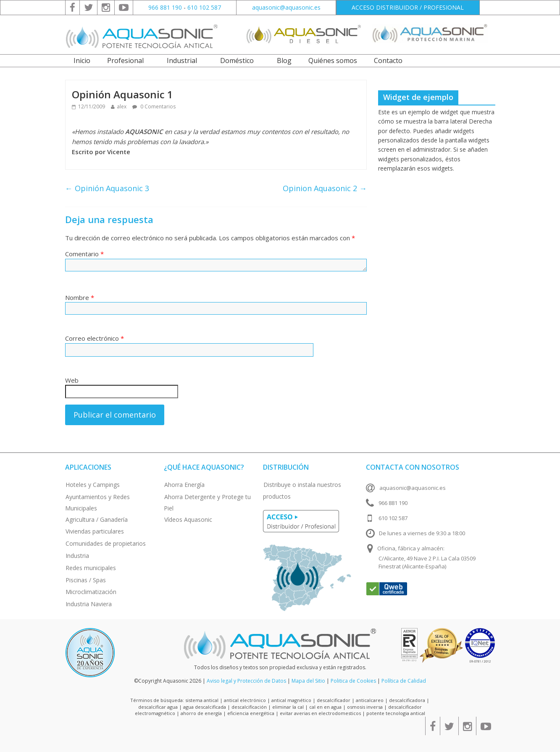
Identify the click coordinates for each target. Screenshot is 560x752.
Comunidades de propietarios (106, 543)
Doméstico (237, 60)
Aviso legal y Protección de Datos (246, 681)
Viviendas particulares (95, 531)
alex (122, 106)
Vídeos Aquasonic (188, 519)
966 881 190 (165, 7)
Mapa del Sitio (308, 681)
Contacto (388, 60)
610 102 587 (204, 7)
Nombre (80, 297)
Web (72, 380)
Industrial (182, 60)
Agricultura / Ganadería (97, 519)
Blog (284, 60)
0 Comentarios (154, 106)
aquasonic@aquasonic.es (286, 7)
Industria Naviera (89, 604)
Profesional (125, 60)
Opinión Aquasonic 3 (107, 188)
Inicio (82, 60)
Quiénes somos (333, 60)
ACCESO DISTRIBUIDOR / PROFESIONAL (408, 7)
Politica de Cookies (353, 681)
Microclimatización (91, 592)
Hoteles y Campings (93, 485)
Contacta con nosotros (413, 467)
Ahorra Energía (184, 485)
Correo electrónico (95, 338)
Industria (77, 556)
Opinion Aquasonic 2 (325, 188)
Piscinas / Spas (86, 580)
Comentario (84, 254)
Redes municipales (91, 568)
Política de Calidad (404, 681)
